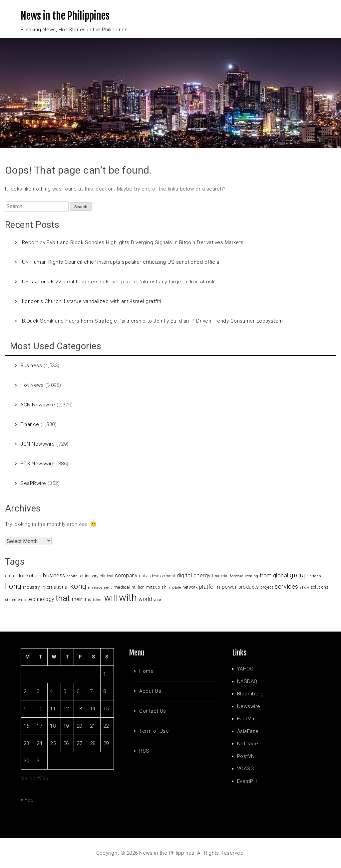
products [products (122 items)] (249, 587)
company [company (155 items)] (126, 576)
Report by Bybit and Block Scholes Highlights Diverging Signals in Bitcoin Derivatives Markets (133, 242)
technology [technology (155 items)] (41, 599)
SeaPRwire (33, 483)
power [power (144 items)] (229, 587)
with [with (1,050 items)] (128, 598)
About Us (150, 691)
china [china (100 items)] (85, 576)
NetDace (248, 744)
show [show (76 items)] (304, 587)
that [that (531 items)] (63, 598)
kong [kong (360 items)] (78, 586)
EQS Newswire (37, 464)
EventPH (247, 781)
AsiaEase (248, 731)
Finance (30, 424)
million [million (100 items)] (138, 587)
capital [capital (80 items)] (73, 576)
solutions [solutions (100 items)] (320, 587)
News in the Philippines (65, 16)
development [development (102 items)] (163, 576)
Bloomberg (250, 694)
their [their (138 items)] (77, 599)
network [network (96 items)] (190, 587)
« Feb (27, 800)
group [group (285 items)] (299, 575)
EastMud (247, 719)
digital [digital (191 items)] (184, 575)
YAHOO (245, 669)
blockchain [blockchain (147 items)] (29, 576)
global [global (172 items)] (281, 576)
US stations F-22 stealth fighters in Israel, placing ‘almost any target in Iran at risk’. (120, 282)
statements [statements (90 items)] (15, 600)
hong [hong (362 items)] (13, 586)
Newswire (249, 706)
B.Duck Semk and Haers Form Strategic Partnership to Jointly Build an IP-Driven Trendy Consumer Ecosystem (153, 321)
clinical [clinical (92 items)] (107, 576)
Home (146, 671)
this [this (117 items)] (88, 599)
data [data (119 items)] (144, 576)
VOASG (245, 769)
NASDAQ (247, 681)
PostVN (246, 756)
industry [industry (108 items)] (31, 587)
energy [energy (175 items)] (202, 576)
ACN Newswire (38, 405)
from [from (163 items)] (266, 576)
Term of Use (154, 731)
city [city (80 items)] (95, 576)
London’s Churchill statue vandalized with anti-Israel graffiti (92, 301)
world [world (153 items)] (145, 599)
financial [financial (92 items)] (220, 576)
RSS (144, 751)
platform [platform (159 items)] (210, 587)
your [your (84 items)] (158, 600)
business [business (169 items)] (54, 576)
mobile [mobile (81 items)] (175, 587)
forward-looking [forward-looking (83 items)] (244, 576)
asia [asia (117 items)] (10, 576)
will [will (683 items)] (111, 598)
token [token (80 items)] (98, 600)
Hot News (32, 385)
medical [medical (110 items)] (122, 587)
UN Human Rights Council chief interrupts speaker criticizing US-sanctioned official (121, 262)
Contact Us (153, 711)
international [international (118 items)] (55, 587)
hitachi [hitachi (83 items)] (316, 576)
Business (31, 365)
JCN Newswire (37, 444)
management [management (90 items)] (100, 587)
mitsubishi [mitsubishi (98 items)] (157, 587)
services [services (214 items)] (287, 586)
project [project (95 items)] (267, 587)
